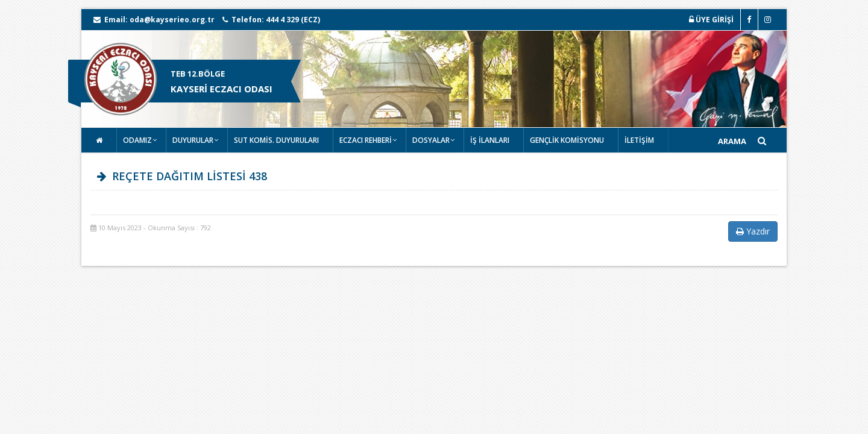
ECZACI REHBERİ (366, 140)
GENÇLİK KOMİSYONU (567, 140)
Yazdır (753, 231)
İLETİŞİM (639, 140)
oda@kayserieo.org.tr (172, 20)
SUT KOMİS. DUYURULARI (276, 140)
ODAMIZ (137, 140)
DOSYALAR (431, 140)
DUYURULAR (193, 140)
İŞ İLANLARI (490, 140)
